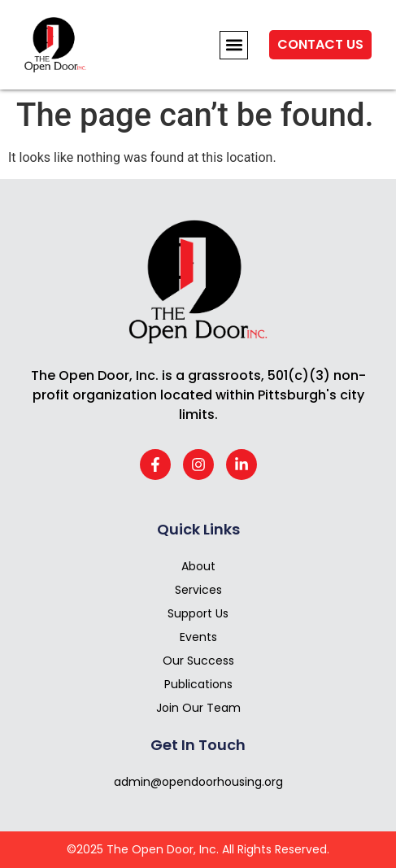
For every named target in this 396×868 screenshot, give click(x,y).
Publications (198, 684)
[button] (234, 45)
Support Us (198, 613)
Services (198, 590)
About (198, 566)
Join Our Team (198, 708)
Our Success (198, 661)
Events (198, 637)
